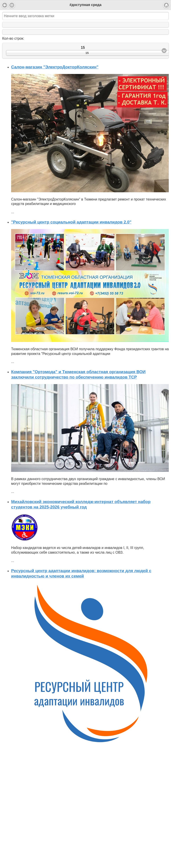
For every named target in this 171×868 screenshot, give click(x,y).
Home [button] (166, 5)
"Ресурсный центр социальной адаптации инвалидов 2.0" (71, 222)
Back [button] (5, 5)
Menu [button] (12, 5)
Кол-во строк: (13, 38)
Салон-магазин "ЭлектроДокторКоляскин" (55, 67)
